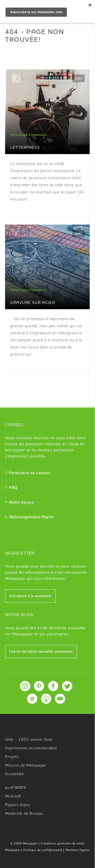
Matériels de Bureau (24, 814)
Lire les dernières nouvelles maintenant (41, 652)
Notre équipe (21, 503)
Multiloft (13, 797)
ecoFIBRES (16, 788)
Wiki (78, 79)
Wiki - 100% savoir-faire (29, 740)
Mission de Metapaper (26, 766)
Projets (12, 757)
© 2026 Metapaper (24, 844)
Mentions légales (78, 850)
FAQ (13, 488)
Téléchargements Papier (31, 517)
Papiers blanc (18, 805)
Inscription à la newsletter (30, 596)
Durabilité (14, 774)
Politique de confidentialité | (44, 850)
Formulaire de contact (30, 473)
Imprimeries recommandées (31, 748)
